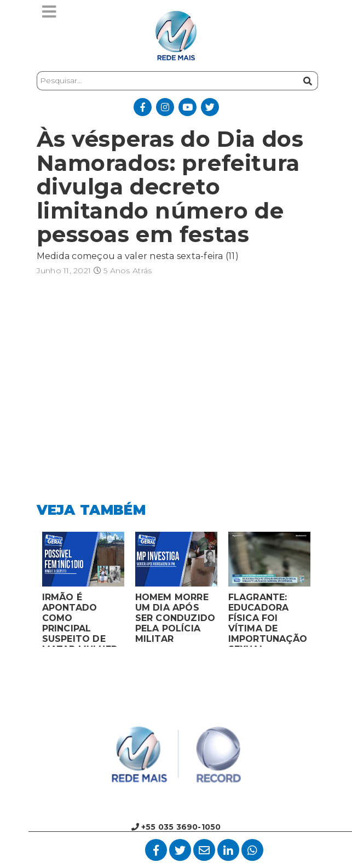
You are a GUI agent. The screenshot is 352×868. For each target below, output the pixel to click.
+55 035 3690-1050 (176, 827)
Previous (28, 592)
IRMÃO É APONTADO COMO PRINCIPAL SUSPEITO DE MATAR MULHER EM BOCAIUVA (80, 619)
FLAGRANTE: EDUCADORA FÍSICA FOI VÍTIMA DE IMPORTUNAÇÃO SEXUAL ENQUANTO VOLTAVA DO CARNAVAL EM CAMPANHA (268, 619)
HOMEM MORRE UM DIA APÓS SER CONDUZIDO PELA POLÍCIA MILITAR (175, 618)
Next (324, 592)
